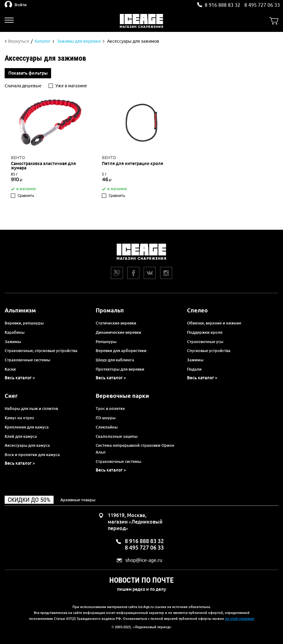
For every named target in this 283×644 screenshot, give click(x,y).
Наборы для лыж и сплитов (31, 408)
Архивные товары (78, 500)
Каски (10, 369)
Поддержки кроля (205, 332)
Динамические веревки (118, 332)
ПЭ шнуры (106, 418)
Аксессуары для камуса (27, 445)
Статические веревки (116, 323)
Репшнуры (106, 342)
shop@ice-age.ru (144, 560)
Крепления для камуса (27, 427)
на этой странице (240, 619)
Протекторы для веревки (120, 369)
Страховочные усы (205, 342)
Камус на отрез (19, 418)
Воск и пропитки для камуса (32, 455)
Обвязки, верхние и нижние (214, 323)
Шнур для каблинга (115, 360)
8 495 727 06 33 (262, 5)
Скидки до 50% (29, 500)
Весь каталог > (20, 378)
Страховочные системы (27, 360)
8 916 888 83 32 (222, 5)
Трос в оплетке (110, 408)
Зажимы (13, 342)
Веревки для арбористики (121, 350)
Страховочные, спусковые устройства (41, 350)
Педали (194, 369)
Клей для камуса (21, 436)
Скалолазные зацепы (117, 436)
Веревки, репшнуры (24, 323)
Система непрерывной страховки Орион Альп (135, 449)
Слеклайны (107, 427)
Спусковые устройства (209, 350)
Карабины (15, 332)
